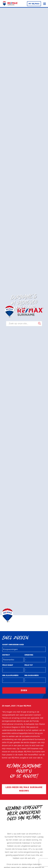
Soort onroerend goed (13, 645)
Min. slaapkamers (10, 675)
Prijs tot (29, 665)
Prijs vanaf (8, 665)
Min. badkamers (32, 675)
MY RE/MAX (34, 4)
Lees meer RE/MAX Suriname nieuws (24, 789)
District (6, 655)
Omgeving (29, 655)
